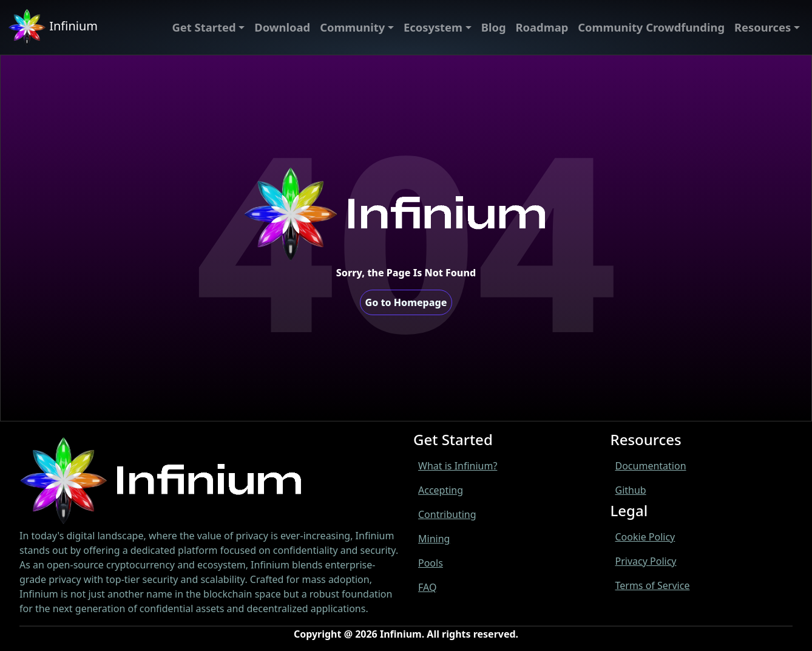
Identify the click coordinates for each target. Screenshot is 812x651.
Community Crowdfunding (651, 27)
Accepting (441, 490)
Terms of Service (653, 585)
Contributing (447, 514)
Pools (431, 563)
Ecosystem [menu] (433, 27)
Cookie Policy (645, 537)
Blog (494, 27)
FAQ (427, 587)
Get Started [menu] (204, 27)
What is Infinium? (458, 466)
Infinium (52, 27)
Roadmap (542, 27)
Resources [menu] (763, 27)
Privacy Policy (646, 561)
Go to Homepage (406, 302)
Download (282, 27)
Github (631, 490)
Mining (434, 539)
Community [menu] (352, 27)
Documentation (651, 466)
